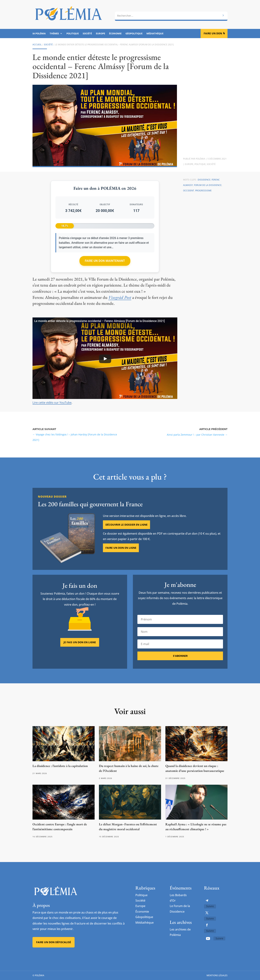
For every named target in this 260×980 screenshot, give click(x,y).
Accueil (37, 45)
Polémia (200, 159)
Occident (189, 191)
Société (87, 34)
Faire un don (213, 33)
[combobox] (171, 16)
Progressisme (203, 191)
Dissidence (204, 180)
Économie (115, 34)
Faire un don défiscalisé (54, 942)
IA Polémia (39, 34)
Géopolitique (134, 34)
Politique (73, 34)
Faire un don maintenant (105, 261)
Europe (100, 34)
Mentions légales (217, 975)
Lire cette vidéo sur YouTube (52, 403)
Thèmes (54, 34)
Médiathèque (155, 34)
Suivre (210, 906)
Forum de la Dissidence (208, 185)
